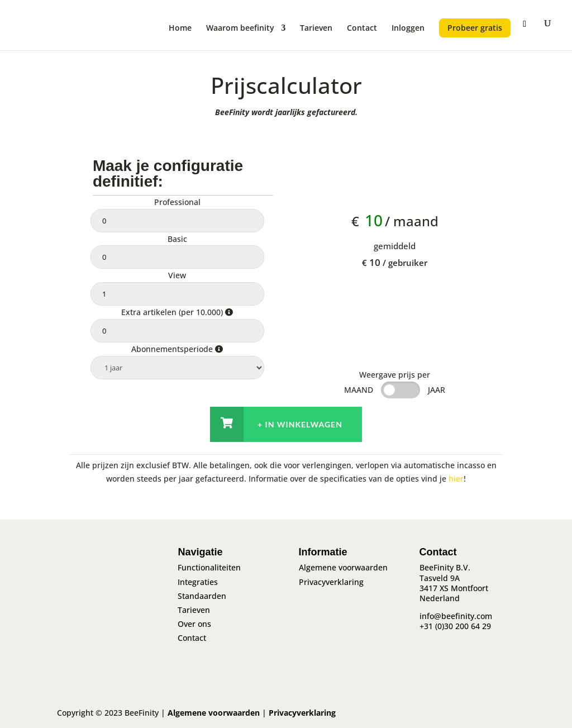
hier (456, 479)
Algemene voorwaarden (343, 567)
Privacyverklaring (331, 582)
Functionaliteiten (209, 567)
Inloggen (408, 28)
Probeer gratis (475, 28)
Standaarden (202, 596)
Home (180, 28)
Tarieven (316, 28)
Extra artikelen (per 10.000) (177, 312)
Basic (177, 239)
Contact (362, 28)
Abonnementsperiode (177, 349)
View (177, 275)
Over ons (194, 624)
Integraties (198, 582)
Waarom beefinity (240, 28)
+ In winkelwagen (300, 424)
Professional (177, 202)
